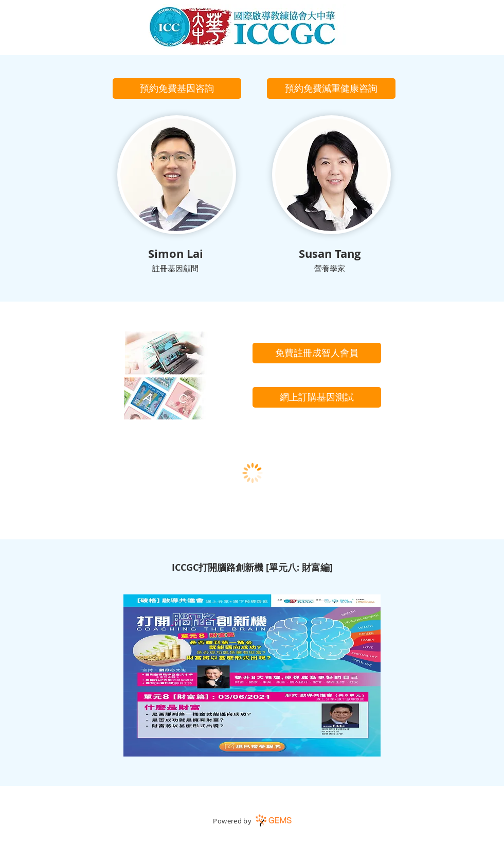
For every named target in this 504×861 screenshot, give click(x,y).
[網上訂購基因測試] (317, 397)
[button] (177, 89)
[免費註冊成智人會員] (317, 353)
